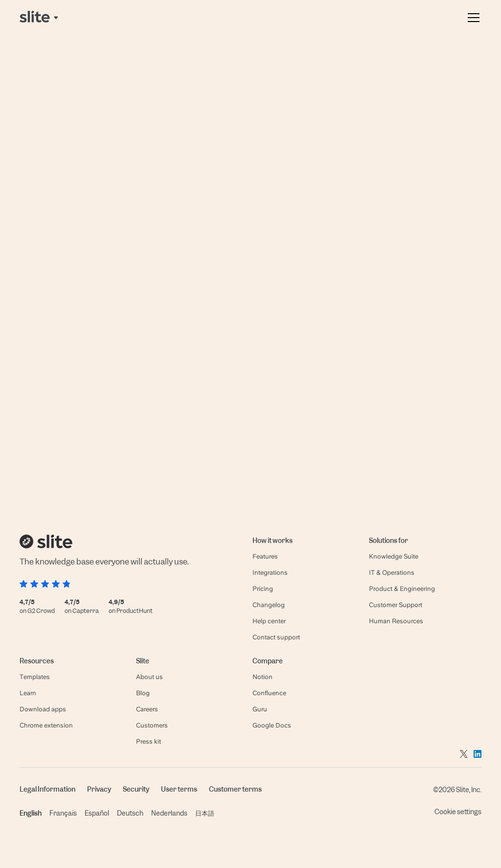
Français (63, 813)
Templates (35, 677)
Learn (28, 693)
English (31, 813)
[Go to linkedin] (478, 753)
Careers (147, 709)
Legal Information (47, 789)
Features (265, 556)
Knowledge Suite (394, 556)
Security (136, 789)
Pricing (263, 589)
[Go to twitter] (464, 753)
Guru (260, 709)
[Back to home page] (40, 18)
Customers (152, 725)
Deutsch (130, 813)
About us (149, 677)
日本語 (205, 813)
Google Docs (272, 725)
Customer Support (396, 605)
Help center (269, 621)
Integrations (270, 573)
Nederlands (169, 813)
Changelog (269, 605)
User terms (179, 789)
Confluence (269, 693)
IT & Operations (392, 573)
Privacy (99, 789)
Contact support (276, 637)
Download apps (43, 709)
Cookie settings (458, 812)
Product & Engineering (402, 589)
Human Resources (396, 621)
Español (97, 813)
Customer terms (235, 789)
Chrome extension (46, 725)
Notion (262, 677)
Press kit (148, 741)
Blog (143, 693)
